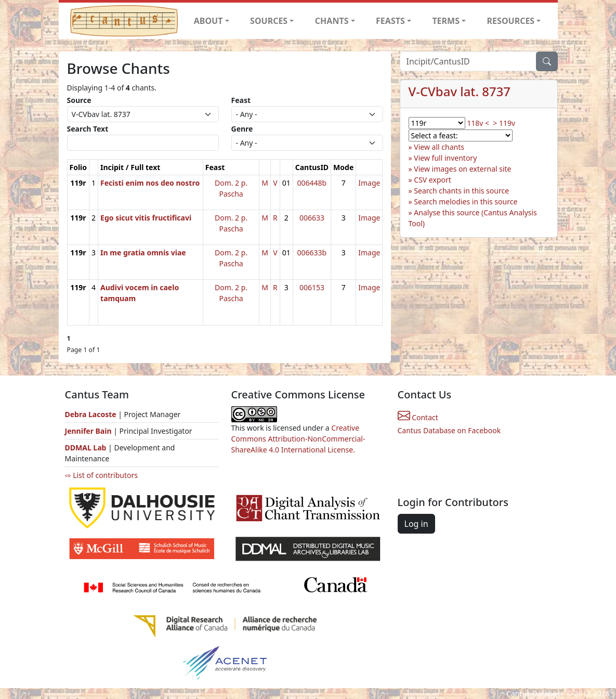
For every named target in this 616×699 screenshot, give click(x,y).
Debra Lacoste (91, 414)
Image (369, 183)
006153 (312, 287)
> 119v (504, 123)
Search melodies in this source (466, 202)
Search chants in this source (461, 191)
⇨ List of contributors (101, 475)
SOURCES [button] (269, 21)
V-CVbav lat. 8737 (460, 91)
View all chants (439, 147)
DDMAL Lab (86, 448)
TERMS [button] (446, 21)
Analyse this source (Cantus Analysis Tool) (473, 218)
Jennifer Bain (89, 431)
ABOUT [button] (208, 21)
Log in (416, 524)
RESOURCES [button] (511, 21)
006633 (312, 218)
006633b (312, 253)
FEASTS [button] (390, 21)
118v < (478, 123)
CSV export (432, 180)
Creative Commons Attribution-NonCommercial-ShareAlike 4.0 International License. (298, 439)
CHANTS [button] (332, 21)
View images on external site (462, 169)
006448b (312, 183)
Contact (418, 417)
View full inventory (445, 158)
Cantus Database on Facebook (449, 430)
